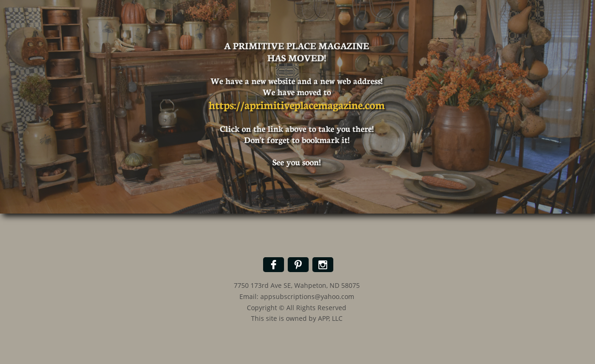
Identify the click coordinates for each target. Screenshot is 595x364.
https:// (227, 104)
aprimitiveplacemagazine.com (315, 104)
